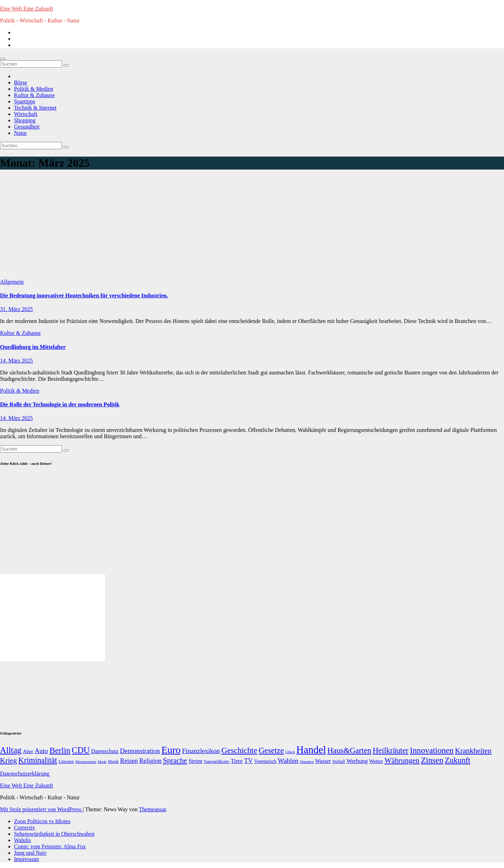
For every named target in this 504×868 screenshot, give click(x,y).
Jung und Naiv (30, 853)
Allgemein (12, 282)
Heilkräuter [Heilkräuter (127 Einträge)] (391, 750)
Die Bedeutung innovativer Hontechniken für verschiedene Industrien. (84, 295)
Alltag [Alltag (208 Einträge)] (11, 750)
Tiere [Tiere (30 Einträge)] (237, 761)
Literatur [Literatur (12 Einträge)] (66, 762)
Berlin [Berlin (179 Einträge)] (60, 750)
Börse (20, 82)
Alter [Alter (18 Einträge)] (28, 751)
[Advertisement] (252, 226)
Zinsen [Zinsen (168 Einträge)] (432, 760)
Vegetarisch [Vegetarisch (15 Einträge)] (265, 761)
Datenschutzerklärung (25, 774)
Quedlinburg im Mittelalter (33, 347)
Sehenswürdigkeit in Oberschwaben (54, 834)
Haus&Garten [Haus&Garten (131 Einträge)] (349, 750)
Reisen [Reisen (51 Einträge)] (129, 761)
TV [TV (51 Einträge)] (248, 761)
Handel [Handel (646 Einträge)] (311, 750)
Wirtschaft (26, 114)
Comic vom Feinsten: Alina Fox (50, 846)
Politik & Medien (34, 89)
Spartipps (24, 101)
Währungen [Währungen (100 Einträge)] (402, 760)
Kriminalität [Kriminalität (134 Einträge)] (38, 760)
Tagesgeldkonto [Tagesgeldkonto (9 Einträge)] (216, 762)
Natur (20, 133)
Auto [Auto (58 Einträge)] (41, 751)
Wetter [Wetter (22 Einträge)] (376, 761)
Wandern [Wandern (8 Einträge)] (307, 762)
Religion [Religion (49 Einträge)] (150, 761)
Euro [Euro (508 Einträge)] (171, 750)
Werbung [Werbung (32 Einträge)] (357, 761)
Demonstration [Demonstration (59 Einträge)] (140, 751)
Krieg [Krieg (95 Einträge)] (8, 760)
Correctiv (24, 828)
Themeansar (152, 809)
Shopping (25, 120)
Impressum (26, 859)
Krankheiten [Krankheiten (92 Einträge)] (473, 751)
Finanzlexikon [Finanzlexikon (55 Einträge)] (201, 751)
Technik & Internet (35, 108)
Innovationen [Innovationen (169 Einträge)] (432, 750)
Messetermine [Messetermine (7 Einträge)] (86, 762)
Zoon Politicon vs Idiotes (42, 821)
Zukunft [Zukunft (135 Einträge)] (458, 760)
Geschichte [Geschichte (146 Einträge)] (239, 750)
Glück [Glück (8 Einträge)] (290, 752)
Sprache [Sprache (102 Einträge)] (175, 760)
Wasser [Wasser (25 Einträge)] (323, 761)
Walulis (22, 840)
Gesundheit (27, 127)
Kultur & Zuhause (34, 95)
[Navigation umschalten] (3, 59)
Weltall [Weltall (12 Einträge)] (338, 762)
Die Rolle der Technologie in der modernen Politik (60, 404)
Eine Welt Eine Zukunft (27, 9)
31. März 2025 (16, 309)
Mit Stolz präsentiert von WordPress (41, 809)
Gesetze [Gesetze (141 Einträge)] (271, 750)
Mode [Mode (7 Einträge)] (102, 762)
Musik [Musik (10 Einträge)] (113, 762)
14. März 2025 (16, 361)
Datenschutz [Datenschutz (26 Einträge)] (105, 751)
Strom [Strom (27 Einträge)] (195, 761)
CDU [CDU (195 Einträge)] (81, 750)
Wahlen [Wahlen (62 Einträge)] (288, 761)
